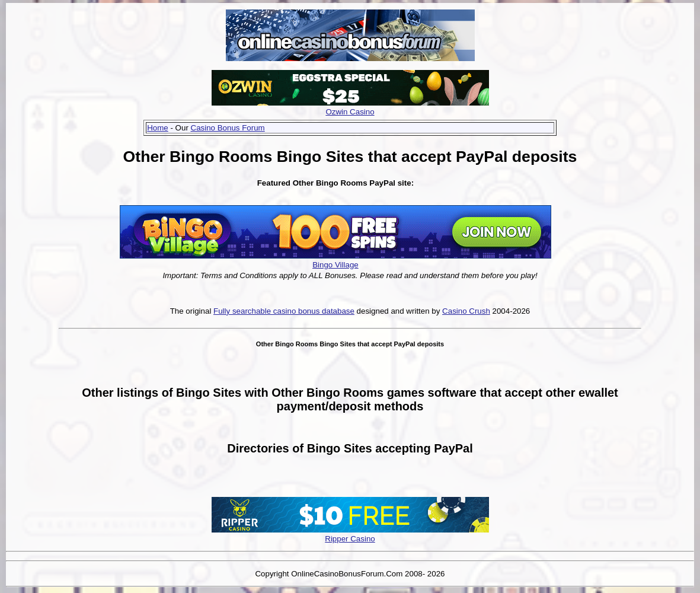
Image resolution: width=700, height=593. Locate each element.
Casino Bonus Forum (228, 128)
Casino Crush (466, 311)
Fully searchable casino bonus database (284, 311)
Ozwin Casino (350, 112)
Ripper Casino (350, 539)
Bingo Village (335, 265)
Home (158, 128)
